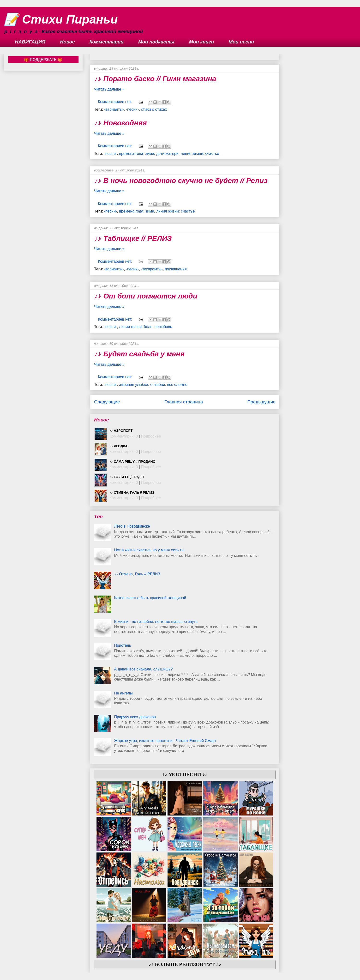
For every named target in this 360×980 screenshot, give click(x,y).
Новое (67, 42)
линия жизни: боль (136, 327)
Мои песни (241, 42)
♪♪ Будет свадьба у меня (139, 354)
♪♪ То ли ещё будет (127, 477)
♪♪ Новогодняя (120, 123)
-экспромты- (152, 269)
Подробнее (151, 436)
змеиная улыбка (134, 385)
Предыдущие (261, 402)
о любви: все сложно (169, 385)
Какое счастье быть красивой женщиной (150, 598)
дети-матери (167, 154)
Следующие (107, 402)
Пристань (123, 645)
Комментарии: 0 (124, 436)
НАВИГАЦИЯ (30, 42)
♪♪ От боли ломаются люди (146, 296)
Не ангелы (123, 693)
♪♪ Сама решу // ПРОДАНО (132, 462)
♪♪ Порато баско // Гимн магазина (155, 79)
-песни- (132, 109)
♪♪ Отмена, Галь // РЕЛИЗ (132, 493)
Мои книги (202, 42)
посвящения (176, 269)
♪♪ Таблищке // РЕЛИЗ (133, 238)
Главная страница (183, 402)
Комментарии (107, 42)
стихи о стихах (154, 109)
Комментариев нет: (116, 102)
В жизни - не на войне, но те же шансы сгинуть (156, 622)
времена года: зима (137, 154)
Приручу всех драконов (135, 717)
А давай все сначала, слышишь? (143, 669)
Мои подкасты (156, 42)
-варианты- (114, 109)
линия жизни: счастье (200, 154)
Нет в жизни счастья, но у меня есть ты (149, 550)
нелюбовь (163, 327)
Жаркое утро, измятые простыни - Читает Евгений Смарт (165, 741)
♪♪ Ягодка (118, 446)
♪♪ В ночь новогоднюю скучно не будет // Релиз (181, 180)
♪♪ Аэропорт (121, 431)
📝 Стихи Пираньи (61, 19)
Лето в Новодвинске (132, 526)
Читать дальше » (109, 89)
